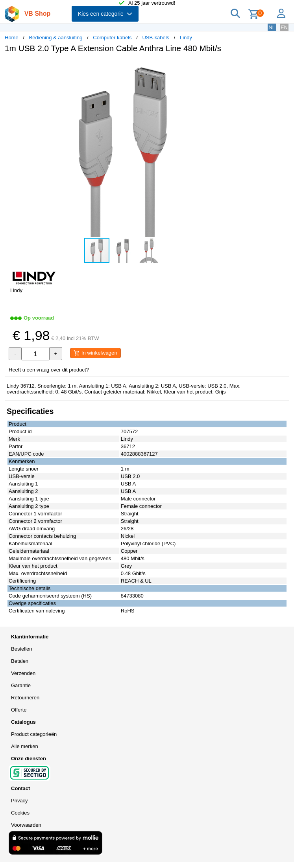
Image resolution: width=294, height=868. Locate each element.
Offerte (19, 710)
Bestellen (21, 649)
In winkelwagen (95, 353)
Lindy (186, 38)
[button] (234, 67)
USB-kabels (156, 38)
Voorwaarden (26, 825)
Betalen (20, 661)
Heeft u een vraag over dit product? (49, 370)
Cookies (20, 813)
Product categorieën (34, 734)
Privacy (19, 801)
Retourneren (25, 698)
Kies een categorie (105, 14)
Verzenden (23, 673)
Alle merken (25, 746)
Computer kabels (112, 38)
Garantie (21, 685)
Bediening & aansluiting (56, 38)
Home (12, 38)
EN (284, 27)
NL (272, 27)
